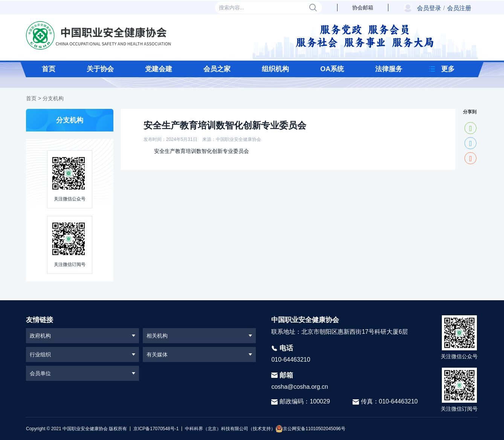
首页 (49, 69)
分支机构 (53, 98)
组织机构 (275, 69)
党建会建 (159, 69)
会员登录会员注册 (444, 8)
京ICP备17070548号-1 (156, 429)
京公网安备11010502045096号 (310, 429)
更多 (448, 69)
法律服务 (389, 69)
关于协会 (100, 69)
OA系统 (332, 69)
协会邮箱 (363, 8)
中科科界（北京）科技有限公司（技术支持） (228, 429)
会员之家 (217, 69)
